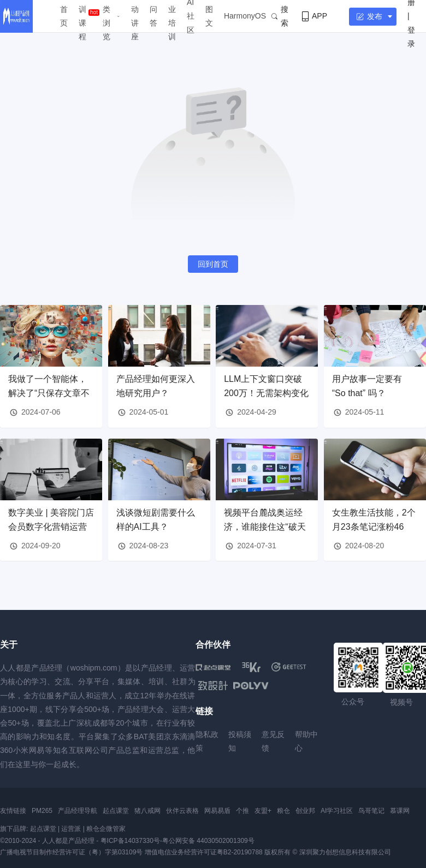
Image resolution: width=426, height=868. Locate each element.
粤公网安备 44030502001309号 (208, 841)
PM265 (42, 811)
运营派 (71, 829)
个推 (242, 811)
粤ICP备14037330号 (130, 841)
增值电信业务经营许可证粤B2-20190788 (204, 852)
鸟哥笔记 (371, 811)
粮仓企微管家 (106, 829)
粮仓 (283, 811)
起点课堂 (116, 811)
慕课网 (400, 811)
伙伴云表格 (182, 811)
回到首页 (213, 264)
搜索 (280, 16)
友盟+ (263, 811)
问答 (153, 16)
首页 (64, 16)
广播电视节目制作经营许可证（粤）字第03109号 (71, 852)
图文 (209, 16)
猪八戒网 (147, 811)
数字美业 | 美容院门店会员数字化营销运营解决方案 (51, 526)
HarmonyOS (245, 16)
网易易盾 (217, 811)
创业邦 (305, 811)
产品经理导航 (78, 811)
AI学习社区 (337, 811)
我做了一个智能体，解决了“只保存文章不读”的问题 (49, 393)
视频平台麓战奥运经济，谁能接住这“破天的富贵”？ (265, 526)
